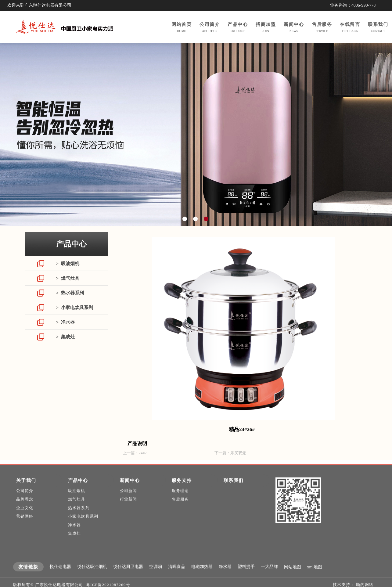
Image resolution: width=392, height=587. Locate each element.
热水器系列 (79, 515)
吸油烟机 (77, 498)
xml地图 (315, 574)
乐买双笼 (238, 453)
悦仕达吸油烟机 (92, 574)
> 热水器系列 (70, 293)
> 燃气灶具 (68, 278)
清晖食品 (177, 574)
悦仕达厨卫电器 (128, 574)
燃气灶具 (77, 507)
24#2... (144, 453)
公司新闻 (129, 498)
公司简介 (25, 498)
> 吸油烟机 (68, 264)
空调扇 (156, 574)
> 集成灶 (65, 337)
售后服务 (180, 507)
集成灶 (75, 541)
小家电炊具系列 (83, 524)
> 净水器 (65, 322)
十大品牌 (269, 574)
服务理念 (180, 498)
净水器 (75, 532)
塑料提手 (246, 574)
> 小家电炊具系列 (75, 308)
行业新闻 (129, 507)
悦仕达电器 (60, 574)
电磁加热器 (202, 574)
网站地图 (293, 574)
